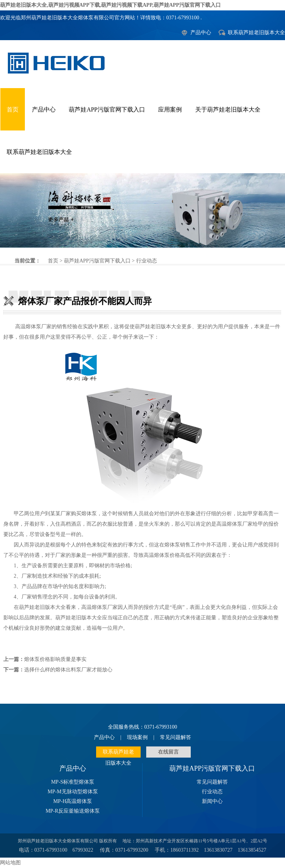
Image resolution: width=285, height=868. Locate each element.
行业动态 (147, 261)
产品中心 (201, 33)
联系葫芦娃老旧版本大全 (256, 33)
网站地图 (10, 863)
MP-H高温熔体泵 (73, 801)
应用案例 (170, 109)
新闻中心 (212, 801)
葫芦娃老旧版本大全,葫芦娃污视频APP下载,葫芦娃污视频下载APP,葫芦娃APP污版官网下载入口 (110, 5)
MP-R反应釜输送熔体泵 (73, 811)
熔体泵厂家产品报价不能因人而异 (142, 210)
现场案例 (137, 737)
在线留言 (168, 752)
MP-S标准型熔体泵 (73, 782)
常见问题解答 (176, 737)
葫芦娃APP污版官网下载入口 (107, 109)
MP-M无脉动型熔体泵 (73, 792)
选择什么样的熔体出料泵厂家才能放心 (68, 670)
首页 (13, 109)
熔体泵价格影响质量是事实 (55, 659)
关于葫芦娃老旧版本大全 (228, 109)
